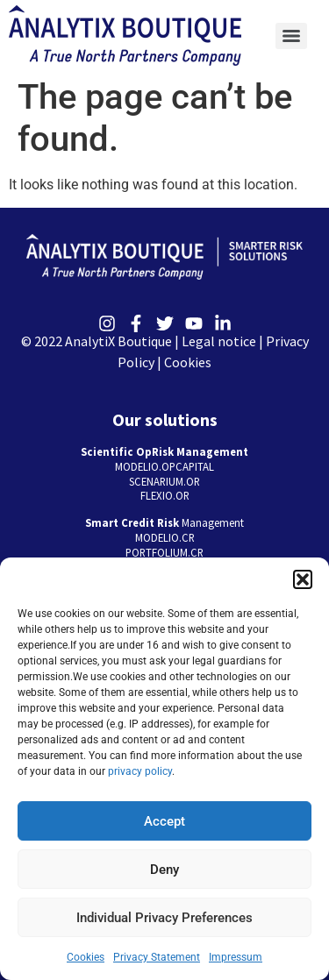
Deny (164, 870)
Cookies (86, 957)
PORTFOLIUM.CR (164, 552)
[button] (303, 579)
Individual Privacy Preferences (164, 918)
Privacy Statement (157, 957)
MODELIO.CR (165, 537)
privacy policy (140, 771)
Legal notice (219, 341)
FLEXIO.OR (165, 495)
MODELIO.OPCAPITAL (164, 466)
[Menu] (291, 36)
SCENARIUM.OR (164, 481)
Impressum (236, 957)
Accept (164, 821)
